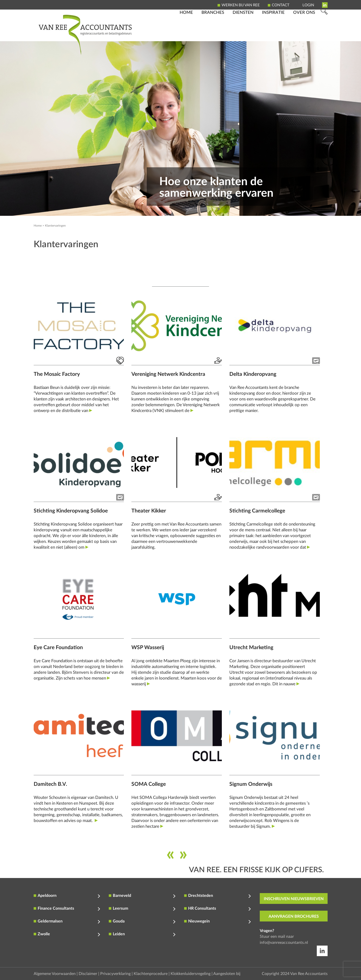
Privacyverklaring (115, 973)
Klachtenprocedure (151, 973)
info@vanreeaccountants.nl (284, 942)
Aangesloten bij (227, 973)
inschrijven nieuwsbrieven (294, 899)
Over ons (304, 34)
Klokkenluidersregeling (191, 973)
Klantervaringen (55, 226)
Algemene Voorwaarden (55, 973)
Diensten (243, 34)
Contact (281, 5)
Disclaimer (88, 973)
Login (308, 5)
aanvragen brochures (294, 916)
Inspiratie (273, 34)
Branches (213, 34)
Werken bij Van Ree (241, 5)
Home (186, 34)
